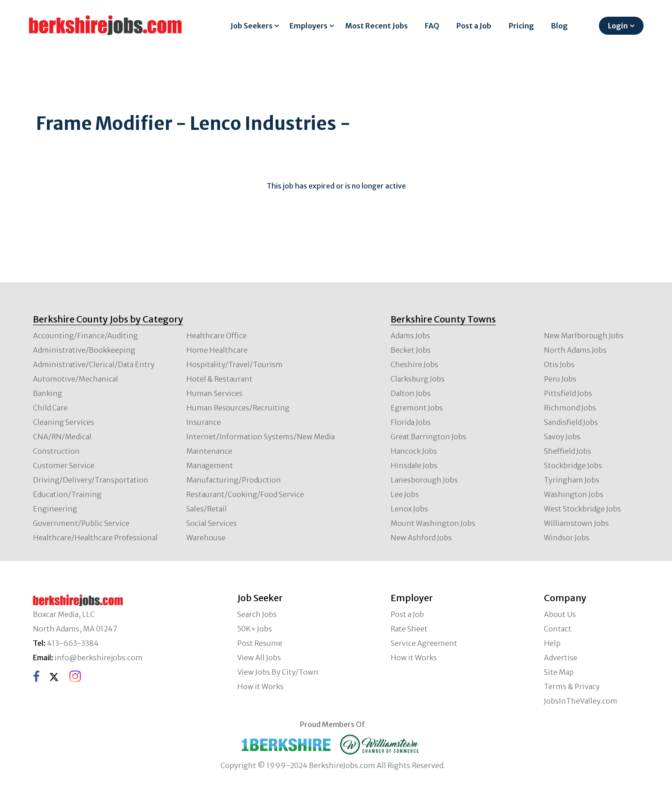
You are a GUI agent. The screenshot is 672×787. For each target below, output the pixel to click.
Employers (308, 26)
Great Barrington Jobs (428, 437)
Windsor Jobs (567, 538)
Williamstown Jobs (576, 523)
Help (552, 643)
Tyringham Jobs (572, 480)
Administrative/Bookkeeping (84, 350)
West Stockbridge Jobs (582, 509)
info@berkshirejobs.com (99, 658)
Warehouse (206, 538)
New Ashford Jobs (421, 538)
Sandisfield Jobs (571, 422)
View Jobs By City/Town (278, 672)
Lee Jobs (405, 494)
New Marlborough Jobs (584, 336)
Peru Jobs (560, 379)
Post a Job (474, 26)
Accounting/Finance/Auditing (85, 336)
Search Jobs (257, 614)
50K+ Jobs (255, 629)
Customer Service (64, 465)
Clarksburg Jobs (418, 379)
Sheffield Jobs (568, 451)
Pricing (521, 26)
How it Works (260, 686)
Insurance (204, 422)
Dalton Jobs (411, 393)
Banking (48, 393)
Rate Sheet (409, 629)
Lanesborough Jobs (424, 480)
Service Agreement (424, 643)
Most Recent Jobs (376, 26)
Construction (56, 451)
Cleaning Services (64, 422)
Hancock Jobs (414, 451)
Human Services (214, 393)
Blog (559, 26)
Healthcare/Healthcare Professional (95, 538)
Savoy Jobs (562, 437)
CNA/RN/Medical (62, 437)
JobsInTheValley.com (581, 701)
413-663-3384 (73, 643)
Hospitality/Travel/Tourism (235, 364)
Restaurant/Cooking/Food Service (245, 494)
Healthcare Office (216, 336)
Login (618, 26)
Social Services (212, 523)
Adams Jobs (410, 336)
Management (210, 465)
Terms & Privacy (572, 686)
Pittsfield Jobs (568, 393)
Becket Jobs (411, 350)
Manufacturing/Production (234, 480)
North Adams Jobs (575, 350)
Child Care (50, 408)
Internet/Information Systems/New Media (260, 437)
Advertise (561, 658)
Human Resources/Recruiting (238, 408)
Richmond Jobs (570, 408)
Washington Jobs (574, 494)
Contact (558, 629)
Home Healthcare (217, 350)
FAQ (432, 26)
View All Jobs (259, 658)
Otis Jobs (559, 364)
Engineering (55, 509)
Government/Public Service (81, 523)
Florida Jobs (411, 422)
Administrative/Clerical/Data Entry (94, 364)
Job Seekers (251, 26)
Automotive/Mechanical (76, 379)
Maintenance (209, 451)
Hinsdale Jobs (414, 465)
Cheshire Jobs (414, 364)
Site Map (559, 672)
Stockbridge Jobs (573, 465)
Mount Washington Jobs (433, 523)
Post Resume (260, 643)
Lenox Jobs (409, 509)
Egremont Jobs (417, 408)
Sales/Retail (207, 509)
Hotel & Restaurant (219, 379)
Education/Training (67, 494)
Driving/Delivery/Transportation (91, 480)
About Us (560, 614)
